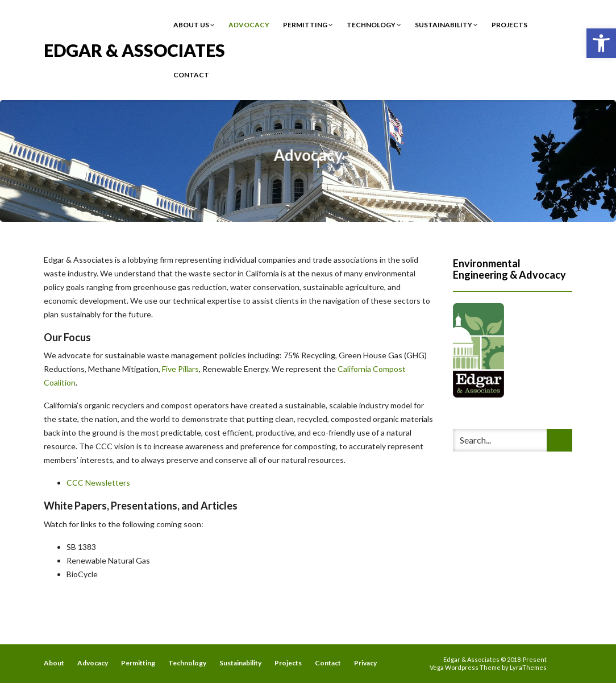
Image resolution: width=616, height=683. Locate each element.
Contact (191, 75)
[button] (601, 43)
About (54, 663)
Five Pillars (180, 369)
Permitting (308, 25)
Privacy (365, 663)
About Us (194, 25)
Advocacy (249, 25)
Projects (509, 25)
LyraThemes (528, 667)
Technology (374, 25)
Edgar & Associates (134, 49)
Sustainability (446, 25)
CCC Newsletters (98, 483)
